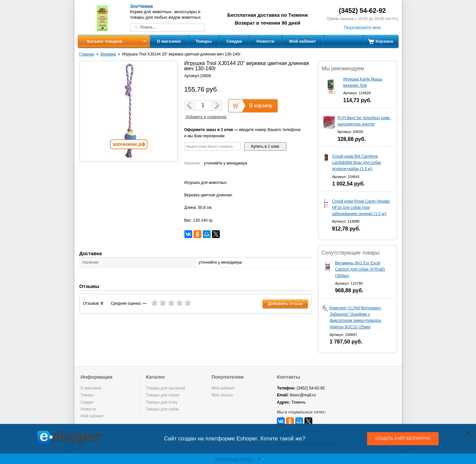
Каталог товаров (104, 41)
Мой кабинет (303, 41)
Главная (87, 54)
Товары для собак (162, 409)
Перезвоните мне (362, 28)
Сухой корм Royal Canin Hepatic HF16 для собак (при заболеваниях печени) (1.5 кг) (361, 208)
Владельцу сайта (238, 459)
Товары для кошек (163, 395)
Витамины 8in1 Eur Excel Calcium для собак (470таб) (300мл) (360, 269)
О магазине (169, 41)
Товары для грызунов (166, 388)
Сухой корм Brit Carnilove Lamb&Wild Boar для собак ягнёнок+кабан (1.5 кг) (357, 163)
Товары (204, 41)
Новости (266, 41)
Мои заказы (222, 395)
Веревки (108, 54)
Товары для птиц (161, 402)
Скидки (234, 41)
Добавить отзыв (285, 304)
